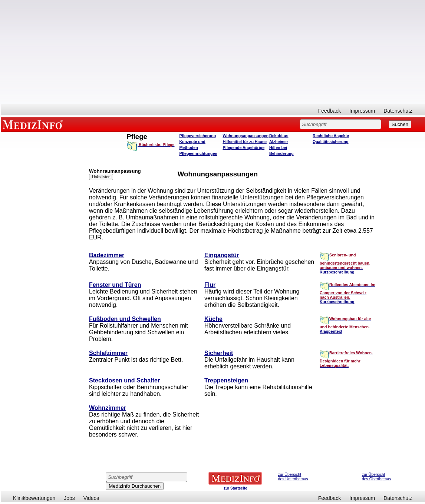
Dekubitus (279, 136)
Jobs (69, 498)
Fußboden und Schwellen (125, 319)
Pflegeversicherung (197, 136)
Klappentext (331, 331)
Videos (91, 498)
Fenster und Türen (115, 285)
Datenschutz (398, 111)
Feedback (330, 111)
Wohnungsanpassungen (246, 136)
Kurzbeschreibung (337, 272)
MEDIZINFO (34, 124)
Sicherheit (219, 353)
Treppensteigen (226, 380)
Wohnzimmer (108, 408)
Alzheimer (279, 142)
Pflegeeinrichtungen (198, 153)
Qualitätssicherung (331, 142)
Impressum (362, 111)
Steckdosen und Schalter (124, 380)
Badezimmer (107, 255)
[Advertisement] (213, 52)
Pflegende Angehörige (243, 147)
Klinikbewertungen (34, 498)
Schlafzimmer (108, 353)
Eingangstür (222, 255)
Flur (210, 285)
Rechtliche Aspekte (331, 136)
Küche (213, 319)
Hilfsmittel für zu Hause (244, 142)
